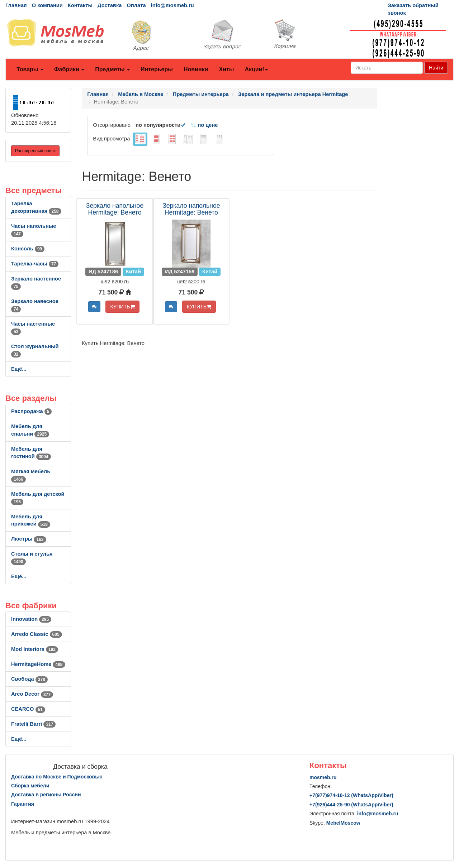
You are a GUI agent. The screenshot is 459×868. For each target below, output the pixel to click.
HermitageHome (38, 664)
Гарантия (23, 804)
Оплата (136, 5)
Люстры (29, 539)
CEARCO (28, 709)
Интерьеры (157, 69)
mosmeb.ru (323, 777)
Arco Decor (32, 694)
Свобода (29, 679)
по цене (204, 125)
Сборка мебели (30, 786)
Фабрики (69, 69)
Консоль (28, 249)
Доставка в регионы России (46, 795)
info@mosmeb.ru (172, 5)
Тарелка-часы (35, 264)
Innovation (31, 619)
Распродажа (31, 411)
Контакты (80, 5)
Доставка (110, 5)
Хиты (226, 69)
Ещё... (19, 369)
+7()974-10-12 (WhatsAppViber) (351, 795)
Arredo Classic (37, 634)
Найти (436, 68)
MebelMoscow (343, 823)
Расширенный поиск (35, 151)
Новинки (196, 69)
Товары (30, 69)
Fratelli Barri (33, 724)
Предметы (112, 69)
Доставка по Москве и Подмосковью (57, 777)
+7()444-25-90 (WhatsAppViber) (351, 805)
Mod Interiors (35, 649)
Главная (16, 5)
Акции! (256, 69)
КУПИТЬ (122, 307)
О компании (47, 5)
